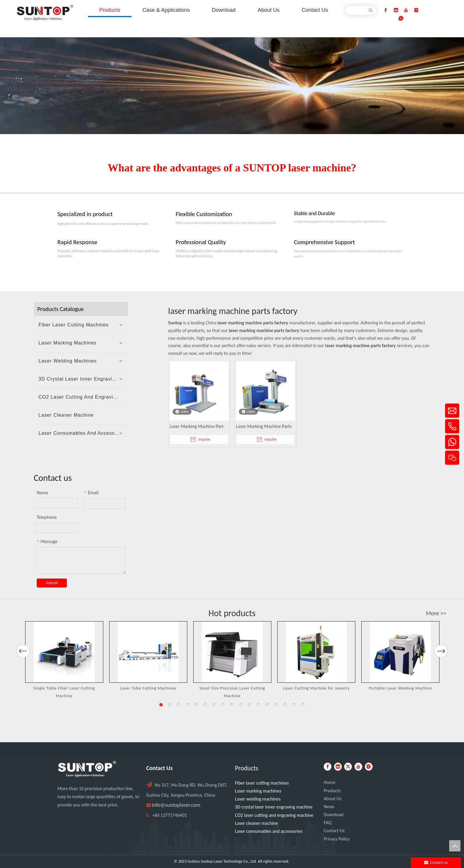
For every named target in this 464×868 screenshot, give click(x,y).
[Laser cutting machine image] (232, 86)
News (329, 807)
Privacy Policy (337, 839)
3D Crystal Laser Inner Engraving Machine (83, 379)
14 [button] (276, 705)
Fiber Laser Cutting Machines (74, 325)
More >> (436, 613)
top (455, 846)
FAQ (328, 823)
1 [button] (161, 705)
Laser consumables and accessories (269, 831)
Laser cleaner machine (256, 823)
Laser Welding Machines (68, 361)
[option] (64, 660)
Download (333, 815)
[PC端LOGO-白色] (87, 769)
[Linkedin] (396, 10)
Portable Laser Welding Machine (400, 688)
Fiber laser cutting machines (262, 783)
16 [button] (294, 705)
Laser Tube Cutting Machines (148, 688)
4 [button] (188, 705)
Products (332, 791)
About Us (333, 799)
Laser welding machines (258, 799)
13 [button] (268, 705)
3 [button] (179, 705)
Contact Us (334, 831)
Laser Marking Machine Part (196, 426)
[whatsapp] (401, 18)
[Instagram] (416, 10)
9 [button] (232, 705)
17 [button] (303, 705)
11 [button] (250, 705)
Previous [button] (23, 668)
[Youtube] (406, 10)
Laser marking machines (258, 791)
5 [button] (196, 705)
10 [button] (241, 705)
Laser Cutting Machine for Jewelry (316, 688)
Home (330, 782)
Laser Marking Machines (67, 343)
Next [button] (441, 668)
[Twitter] (348, 767)
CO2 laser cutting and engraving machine (274, 815)
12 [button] (259, 705)
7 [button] (214, 705)
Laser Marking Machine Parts (264, 426)
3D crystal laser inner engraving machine (274, 807)
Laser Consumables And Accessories (82, 433)
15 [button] (285, 705)
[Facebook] (386, 10)
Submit (52, 583)
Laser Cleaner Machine (66, 415)
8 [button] (223, 705)
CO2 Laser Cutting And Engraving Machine (83, 397)
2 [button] (170, 705)
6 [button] (205, 705)
